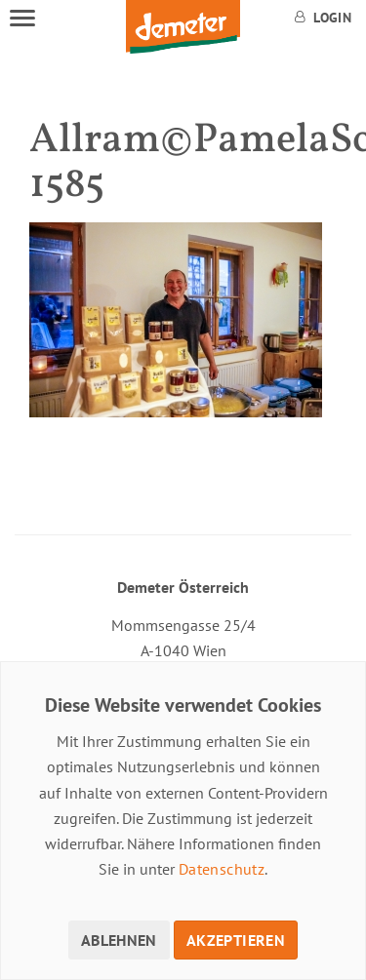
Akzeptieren (236, 940)
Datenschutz (222, 869)
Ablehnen (119, 940)
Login (323, 18)
